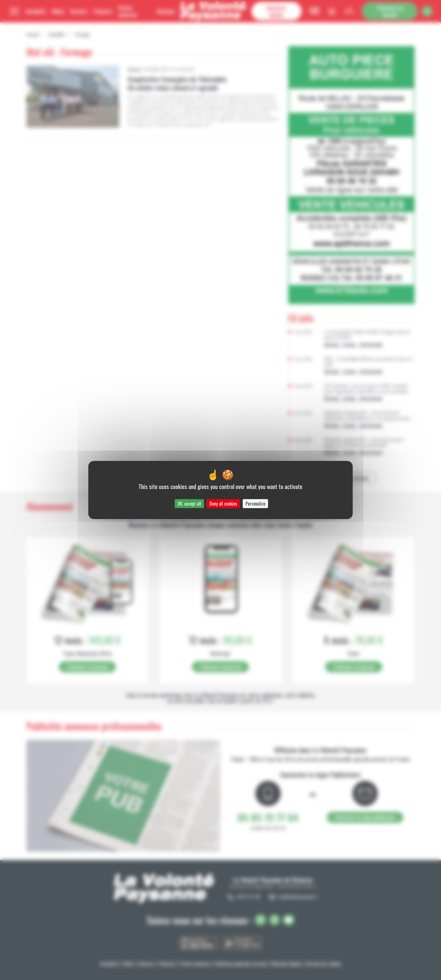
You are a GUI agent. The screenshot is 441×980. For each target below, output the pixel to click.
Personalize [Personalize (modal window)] (255, 504)
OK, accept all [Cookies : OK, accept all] (189, 504)
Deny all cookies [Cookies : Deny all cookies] (223, 504)
